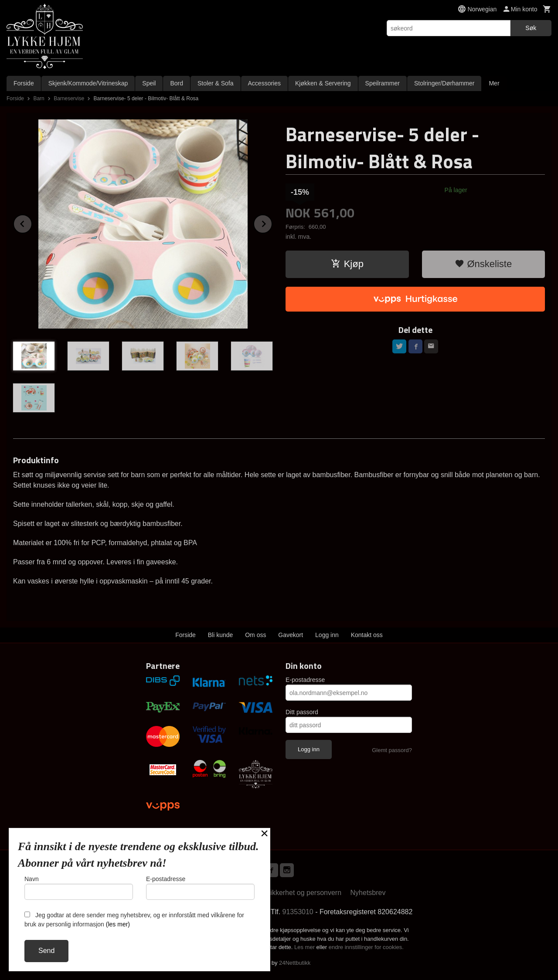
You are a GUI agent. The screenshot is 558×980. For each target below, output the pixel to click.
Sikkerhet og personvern (304, 893)
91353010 (298, 912)
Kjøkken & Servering (323, 83)
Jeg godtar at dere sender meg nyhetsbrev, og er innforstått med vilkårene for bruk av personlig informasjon (134, 920)
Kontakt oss (367, 635)
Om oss (255, 635)
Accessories (264, 83)
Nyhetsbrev (368, 893)
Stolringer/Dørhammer (444, 83)
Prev (32, 222)
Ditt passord (302, 712)
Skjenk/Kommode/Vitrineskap (88, 83)
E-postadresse (305, 680)
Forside (24, 83)
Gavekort (291, 635)
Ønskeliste (483, 264)
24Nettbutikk (295, 963)
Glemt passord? (392, 750)
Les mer (305, 947)
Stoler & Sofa (216, 83)
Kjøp (347, 264)
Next (272, 222)
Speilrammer (383, 83)
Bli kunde (221, 635)
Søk (531, 28)
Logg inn (327, 635)
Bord (177, 83)
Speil (149, 83)
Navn (79, 888)
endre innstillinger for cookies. (366, 947)
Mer (494, 83)
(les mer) (118, 924)
